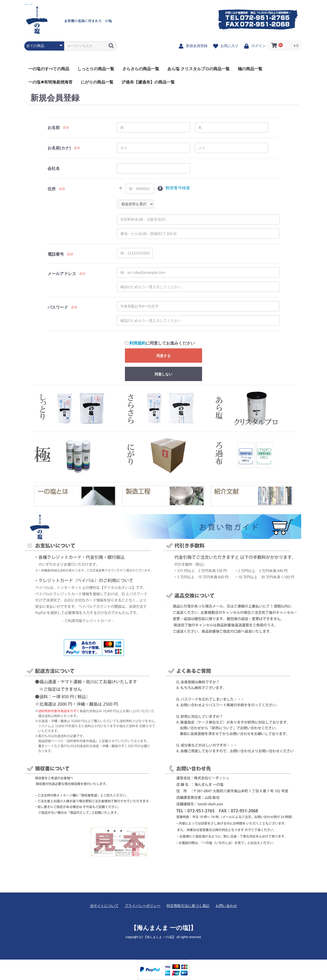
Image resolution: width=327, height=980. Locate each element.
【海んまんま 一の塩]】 (28, 4)
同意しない (163, 374)
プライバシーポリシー (143, 906)
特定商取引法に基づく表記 (188, 906)
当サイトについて (104, 906)
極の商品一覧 (250, 69)
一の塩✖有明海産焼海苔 (50, 82)
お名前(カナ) (59, 148)
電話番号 (56, 254)
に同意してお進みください (160, 343)
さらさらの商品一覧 (141, 69)
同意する (163, 356)
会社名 (54, 168)
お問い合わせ (226, 906)
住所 (52, 189)
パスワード (58, 307)
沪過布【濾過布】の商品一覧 (148, 82)
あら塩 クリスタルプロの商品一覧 (198, 69)
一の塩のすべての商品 (49, 69)
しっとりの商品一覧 (96, 69)
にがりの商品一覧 (97, 82)
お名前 (54, 128)
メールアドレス (62, 274)
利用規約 (137, 343)
